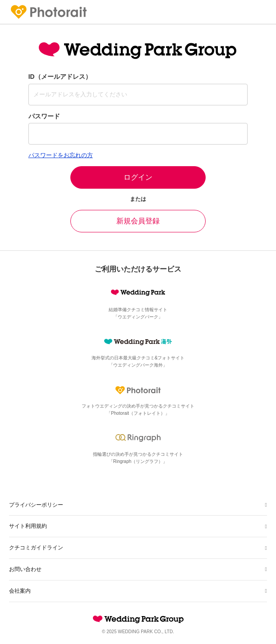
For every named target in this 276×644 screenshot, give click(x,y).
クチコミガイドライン (36, 548)
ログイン (138, 177)
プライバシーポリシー (36, 505)
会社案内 (20, 591)
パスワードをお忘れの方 (61, 155)
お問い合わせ (25, 569)
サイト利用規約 (28, 526)
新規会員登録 (138, 221)
